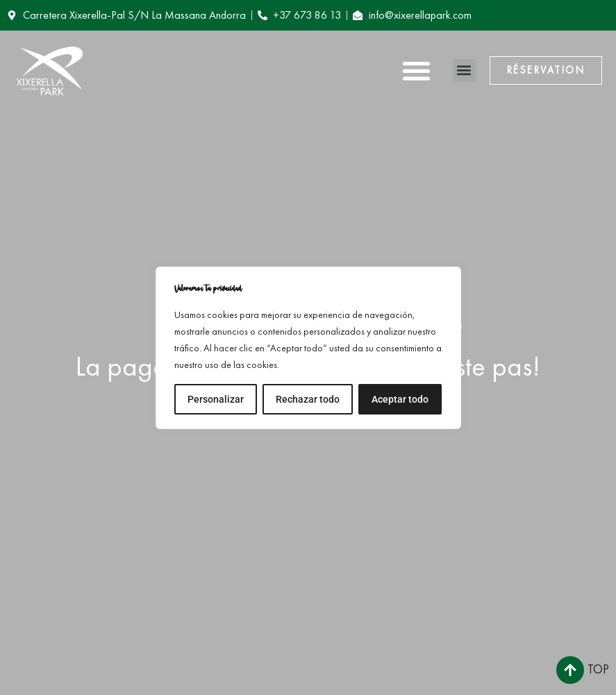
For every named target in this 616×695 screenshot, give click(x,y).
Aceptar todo (400, 399)
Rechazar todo (308, 399)
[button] (416, 70)
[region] (308, 348)
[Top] (570, 670)
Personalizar (216, 399)
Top (598, 669)
